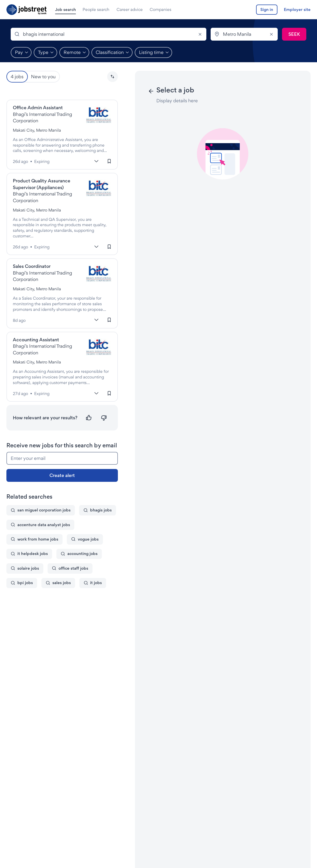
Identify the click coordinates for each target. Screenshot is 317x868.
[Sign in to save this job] (109, 161)
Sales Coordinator (32, 266)
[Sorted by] (113, 77)
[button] (113, 77)
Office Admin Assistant (38, 107)
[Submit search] (294, 34)
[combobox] (109, 34)
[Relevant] (89, 418)
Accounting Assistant (36, 340)
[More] (96, 161)
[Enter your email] (62, 458)
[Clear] (200, 34)
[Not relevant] (104, 418)
